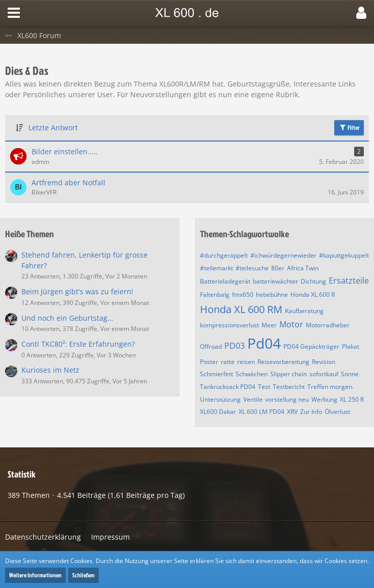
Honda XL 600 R (313, 295)
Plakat (351, 346)
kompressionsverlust (229, 325)
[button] (14, 13)
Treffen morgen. (330, 387)
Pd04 (264, 343)
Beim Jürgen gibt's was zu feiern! (77, 291)
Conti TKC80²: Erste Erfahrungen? (78, 344)
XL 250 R (352, 399)
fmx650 (243, 295)
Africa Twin (303, 268)
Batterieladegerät (225, 281)
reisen (246, 362)
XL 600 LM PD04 (262, 412)
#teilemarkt (217, 268)
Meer (269, 325)
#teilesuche (252, 268)
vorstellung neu (287, 399)
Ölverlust (337, 412)
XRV (292, 412)
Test (264, 387)
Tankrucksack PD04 (228, 387)
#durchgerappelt (224, 255)
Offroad (211, 346)
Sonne (350, 374)
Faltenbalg (215, 295)
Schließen (83, 575)
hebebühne (272, 295)
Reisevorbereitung (283, 362)
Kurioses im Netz (50, 370)
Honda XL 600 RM (241, 309)
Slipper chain (289, 374)
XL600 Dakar (218, 412)
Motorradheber (328, 325)
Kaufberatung (304, 311)
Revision (324, 362)
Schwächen (252, 374)
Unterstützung (220, 399)
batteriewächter (276, 281)
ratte (228, 362)
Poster (209, 362)
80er (278, 268)
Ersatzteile (349, 281)
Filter (349, 128)
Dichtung (313, 281)
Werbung (324, 399)
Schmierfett (217, 374)
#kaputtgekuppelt (344, 255)
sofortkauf (324, 374)
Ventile (253, 399)
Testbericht (289, 387)
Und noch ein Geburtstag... (67, 318)
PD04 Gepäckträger (311, 346)
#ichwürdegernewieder (283, 255)
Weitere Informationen (35, 575)
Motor (291, 324)
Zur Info (311, 412)
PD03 (235, 346)
